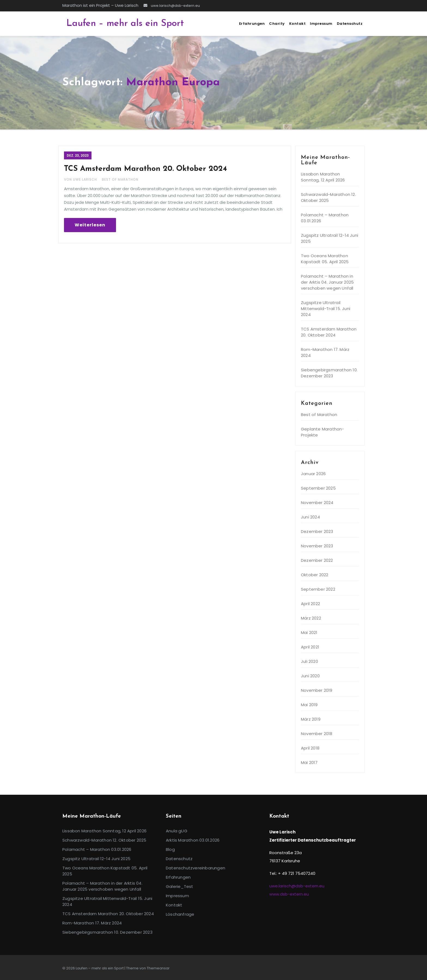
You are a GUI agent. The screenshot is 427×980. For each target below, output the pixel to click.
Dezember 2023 (317, 531)
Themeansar (158, 968)
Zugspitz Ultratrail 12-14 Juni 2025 (96, 859)
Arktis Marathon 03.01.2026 (193, 840)
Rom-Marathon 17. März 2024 (92, 923)
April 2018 (310, 748)
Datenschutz (350, 24)
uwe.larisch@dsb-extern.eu (172, 6)
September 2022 (318, 589)
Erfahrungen (252, 24)
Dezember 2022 (317, 560)
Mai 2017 (309, 762)
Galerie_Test (179, 886)
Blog (170, 849)
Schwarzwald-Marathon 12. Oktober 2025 (328, 197)
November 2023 (317, 546)
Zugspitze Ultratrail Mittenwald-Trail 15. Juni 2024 (326, 309)
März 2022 (311, 618)
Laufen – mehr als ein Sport (125, 24)
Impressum (321, 24)
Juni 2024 (310, 517)
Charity (277, 24)
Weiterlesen (90, 225)
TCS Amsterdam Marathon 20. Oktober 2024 (146, 169)
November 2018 (317, 734)
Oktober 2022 (315, 575)
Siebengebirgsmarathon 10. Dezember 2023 (329, 373)
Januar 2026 (313, 474)
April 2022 (310, 604)
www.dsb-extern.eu (289, 894)
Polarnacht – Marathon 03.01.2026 (97, 849)
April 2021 (310, 647)
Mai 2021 (309, 632)
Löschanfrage (180, 914)
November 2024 (317, 503)
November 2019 (317, 690)
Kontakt (298, 24)
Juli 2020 (309, 661)
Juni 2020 (310, 676)
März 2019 (311, 719)
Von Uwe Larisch (81, 179)
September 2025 (318, 488)
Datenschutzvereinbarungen (196, 868)
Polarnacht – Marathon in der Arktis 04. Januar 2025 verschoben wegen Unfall (327, 282)
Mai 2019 (309, 705)
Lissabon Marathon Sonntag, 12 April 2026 (323, 177)
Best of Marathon (120, 179)
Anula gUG (177, 831)
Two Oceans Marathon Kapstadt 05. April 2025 (325, 259)
